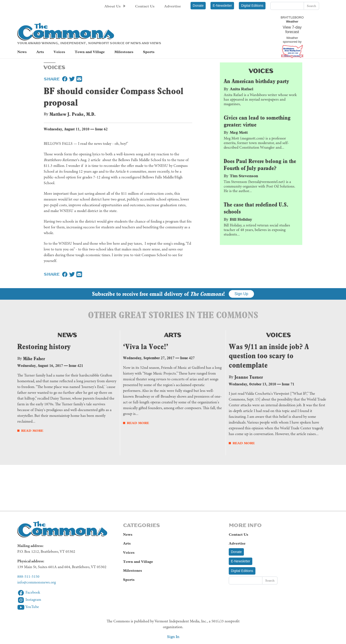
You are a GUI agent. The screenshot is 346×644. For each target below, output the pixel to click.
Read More (32, 431)
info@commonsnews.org (37, 583)
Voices (59, 52)
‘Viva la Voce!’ (146, 347)
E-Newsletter (222, 6)
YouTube (28, 608)
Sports (149, 52)
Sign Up (241, 295)
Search (311, 6)
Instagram (29, 601)
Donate (198, 6)
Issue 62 (101, 130)
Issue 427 (187, 359)
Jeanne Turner (249, 378)
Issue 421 (76, 366)
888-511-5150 (28, 577)
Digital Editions (252, 6)
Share (52, 79)
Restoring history (44, 347)
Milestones (124, 52)
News (22, 52)
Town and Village (90, 52)
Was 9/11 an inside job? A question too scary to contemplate (269, 356)
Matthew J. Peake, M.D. (73, 115)
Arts (40, 52)
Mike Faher (34, 359)
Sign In (173, 637)
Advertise (173, 6)
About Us (112, 6)
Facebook (29, 593)
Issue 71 (288, 385)
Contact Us (145, 6)
